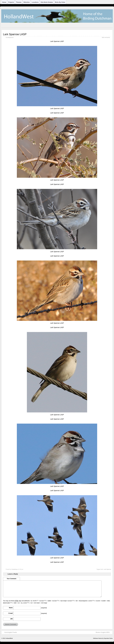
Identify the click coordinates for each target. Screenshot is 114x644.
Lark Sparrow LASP (15, 34)
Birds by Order (60, 2)
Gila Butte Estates (47, 2)
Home (4, 2)
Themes (19, 2)
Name (11, 608)
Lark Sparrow (107, 569)
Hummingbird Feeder (10, 632)
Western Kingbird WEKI (104, 632)
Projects (11, 2)
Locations (35, 2)
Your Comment (11, 579)
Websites (27, 2)
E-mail (11, 613)
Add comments (106, 37)
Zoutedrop (14, 569)
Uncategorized (10, 37)
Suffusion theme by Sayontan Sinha (103, 638)
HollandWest (9, 638)
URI (11, 619)
